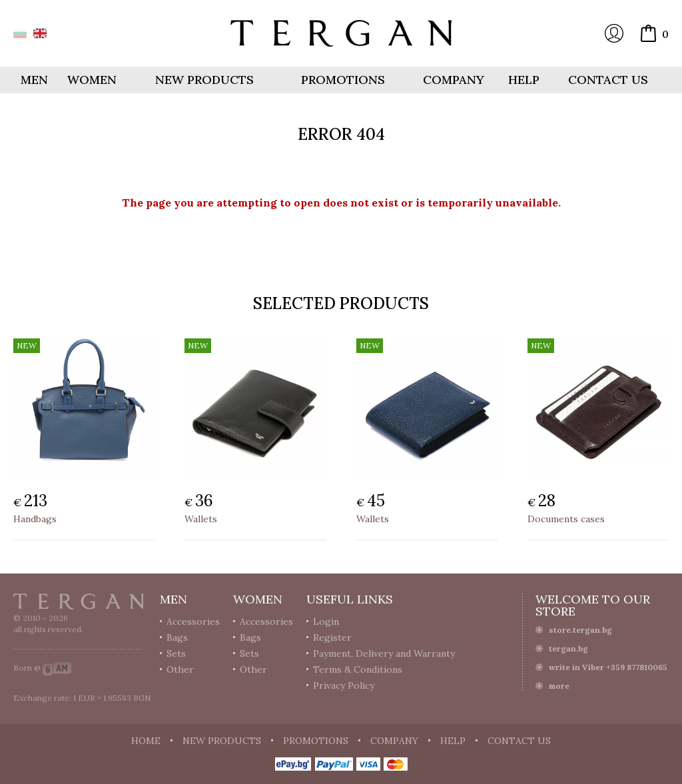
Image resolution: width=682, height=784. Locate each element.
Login (614, 33)
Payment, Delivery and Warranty (384, 653)
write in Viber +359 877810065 (608, 667)
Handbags (35, 519)
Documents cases (566, 519)
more (559, 686)
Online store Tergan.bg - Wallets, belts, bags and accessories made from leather (341, 33)
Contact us (608, 80)
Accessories (193, 621)
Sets (176, 653)
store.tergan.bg (580, 630)
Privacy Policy (344, 685)
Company (454, 80)
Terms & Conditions (358, 669)
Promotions (343, 80)
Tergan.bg (79, 601)
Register (332, 637)
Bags (177, 637)
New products (204, 80)
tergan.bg (568, 648)
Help (524, 80)
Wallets (201, 519)
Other (180, 669)
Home (146, 741)
